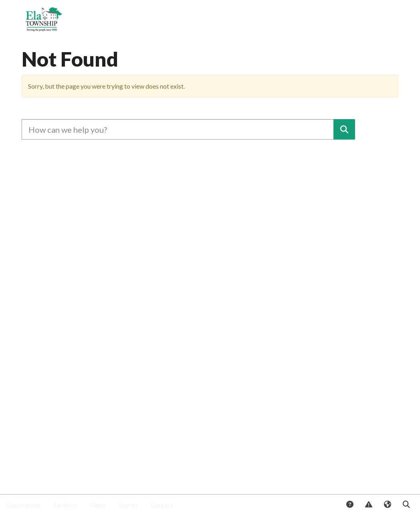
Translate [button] (387, 505)
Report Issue (368, 505)
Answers (349, 505)
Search (406, 505)
